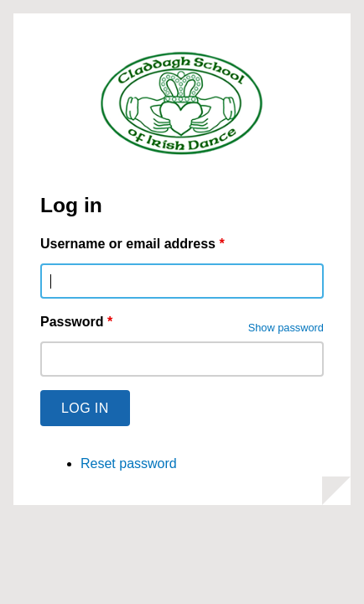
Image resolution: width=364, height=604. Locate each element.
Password (76, 322)
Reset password (129, 463)
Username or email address (133, 244)
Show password (286, 328)
